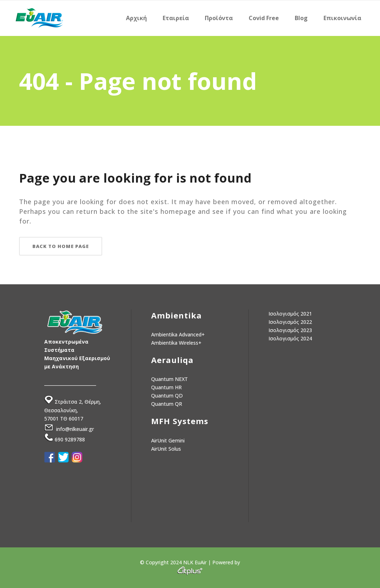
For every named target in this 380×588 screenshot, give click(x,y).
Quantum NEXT (169, 379)
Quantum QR (167, 404)
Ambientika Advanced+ (178, 334)
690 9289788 (70, 439)
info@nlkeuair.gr (75, 429)
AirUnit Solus (166, 449)
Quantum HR (166, 387)
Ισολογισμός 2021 (290, 314)
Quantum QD (167, 396)
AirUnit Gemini (168, 440)
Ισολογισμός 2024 (290, 338)
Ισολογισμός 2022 (290, 322)
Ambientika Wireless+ (176, 343)
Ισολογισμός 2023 (290, 330)
